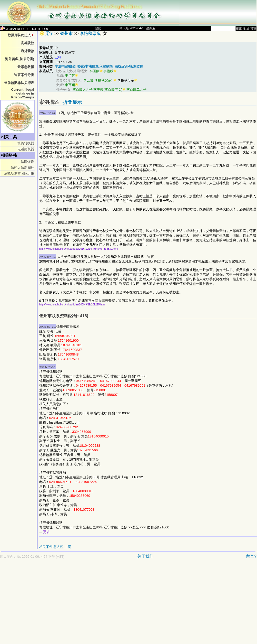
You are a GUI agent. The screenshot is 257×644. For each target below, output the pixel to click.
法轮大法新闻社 (22, 168)
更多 (46, 532)
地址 (246, 29)
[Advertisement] (65, 604)
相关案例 (46, 547)
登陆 (98, 28)
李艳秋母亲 (90, 34)
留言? (251, 556)
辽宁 (49, 34)
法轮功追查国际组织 (19, 174)
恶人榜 (58, 547)
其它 (253, 29)
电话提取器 (26, 149)
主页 (68, 547)
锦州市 (66, 34)
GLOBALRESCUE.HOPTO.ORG (25, 29)
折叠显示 (72, 102)
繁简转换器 (26, 143)
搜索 (239, 29)
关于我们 (145, 556)
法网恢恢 (27, 162)
